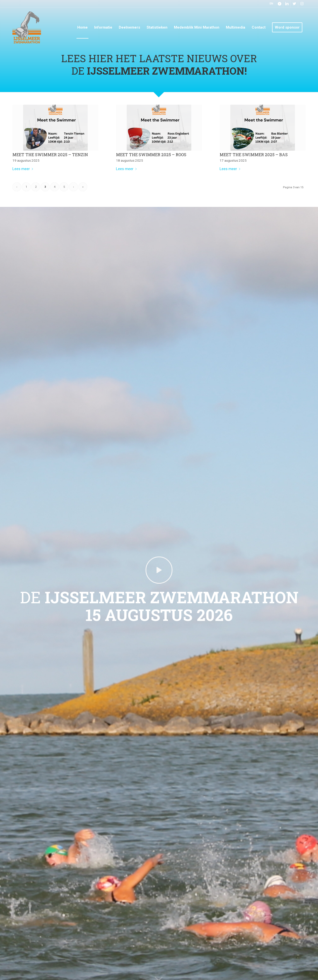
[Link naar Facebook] (279, 4)
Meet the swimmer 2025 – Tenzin (50, 155)
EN (271, 4)
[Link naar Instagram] (302, 4)
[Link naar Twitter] (294, 4)
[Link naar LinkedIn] (287, 4)
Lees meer (24, 169)
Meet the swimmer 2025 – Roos (151, 155)
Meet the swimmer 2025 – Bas (254, 155)
